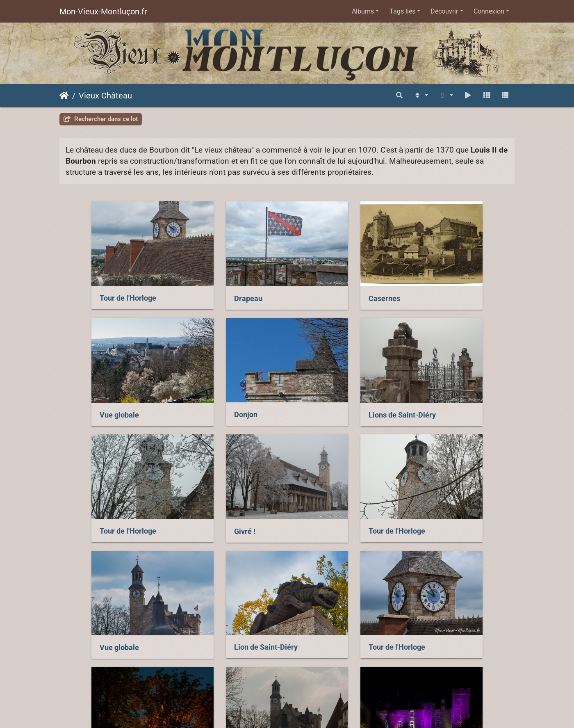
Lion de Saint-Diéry (333, 494)
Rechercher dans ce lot (101, 119)
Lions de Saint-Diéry (218, 390)
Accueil (64, 96)
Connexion (489, 11)
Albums (363, 11)
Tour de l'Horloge (96, 286)
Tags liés (402, 11)
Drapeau (199, 286)
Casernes (317, 286)
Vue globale (438, 286)
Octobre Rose (382, 599)
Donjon (79, 390)
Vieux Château (105, 96)
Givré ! (429, 390)
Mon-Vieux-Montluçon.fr (103, 11)
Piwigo (359, 674)
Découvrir (444, 11)
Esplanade (143, 598)
